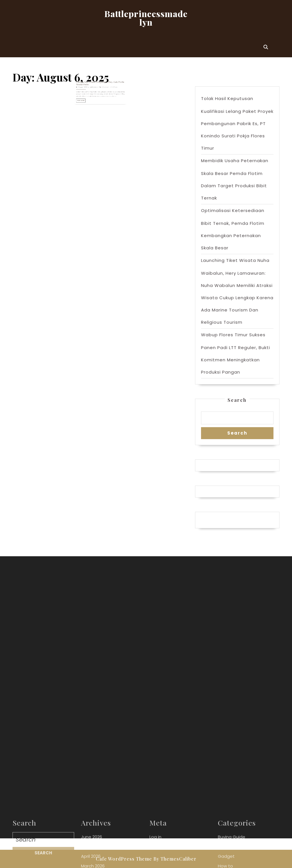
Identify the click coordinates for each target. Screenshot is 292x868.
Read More (88, 95)
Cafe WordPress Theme (124, 859)
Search (237, 400)
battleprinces (96, 85)
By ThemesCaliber (175, 859)
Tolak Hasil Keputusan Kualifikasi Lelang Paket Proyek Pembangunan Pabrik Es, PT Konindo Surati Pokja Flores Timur (237, 123)
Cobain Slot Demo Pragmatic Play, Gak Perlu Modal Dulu (100, 83)
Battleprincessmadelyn (146, 18)
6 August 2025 (88, 85)
